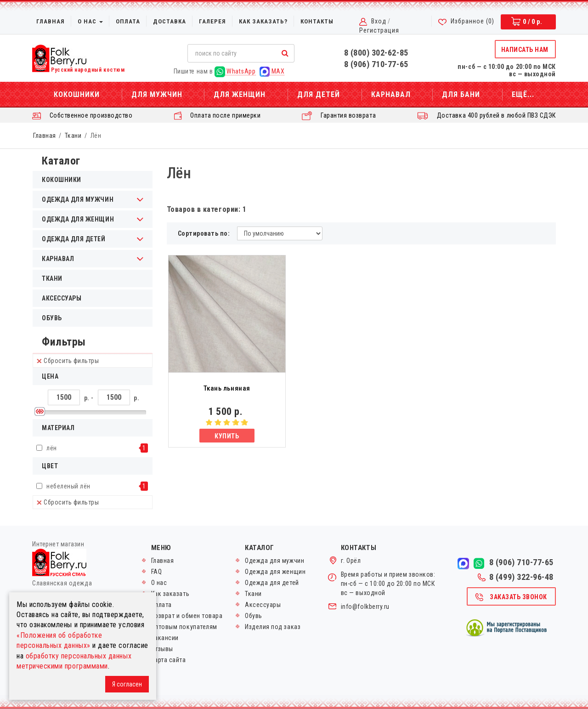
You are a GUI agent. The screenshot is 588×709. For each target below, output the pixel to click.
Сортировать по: (204, 233)
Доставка (170, 21)
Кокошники (77, 94)
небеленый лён (68, 486)
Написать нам (525, 50)
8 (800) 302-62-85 (376, 53)
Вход (379, 21)
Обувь (52, 318)
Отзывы (162, 649)
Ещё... (523, 94)
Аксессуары (62, 298)
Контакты (317, 21)
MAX (272, 71)
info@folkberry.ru (365, 607)
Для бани (461, 94)
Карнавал (391, 94)
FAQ (157, 572)
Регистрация (379, 30)
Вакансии (165, 638)
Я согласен (127, 684)
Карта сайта (169, 660)
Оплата (128, 21)
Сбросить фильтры (68, 361)
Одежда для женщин (275, 572)
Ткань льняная (227, 388)
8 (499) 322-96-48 (516, 577)
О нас (90, 21)
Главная (51, 21)
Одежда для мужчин (274, 561)
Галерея (212, 21)
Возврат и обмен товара (187, 616)
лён (52, 448)
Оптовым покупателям (184, 627)
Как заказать (170, 594)
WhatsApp (235, 71)
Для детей (319, 94)
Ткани (73, 136)
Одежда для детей (272, 583)
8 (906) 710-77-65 (376, 64)
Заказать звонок (511, 597)
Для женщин (240, 94)
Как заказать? (263, 21)
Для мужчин (157, 94)
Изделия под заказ (273, 627)
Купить (227, 436)
